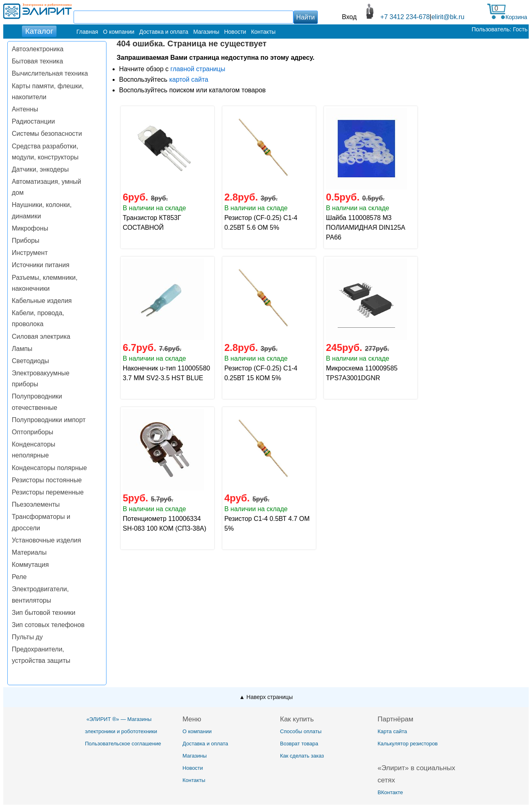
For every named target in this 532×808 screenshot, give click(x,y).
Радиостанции (33, 121)
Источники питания (41, 265)
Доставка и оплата (164, 32)
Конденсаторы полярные (49, 468)
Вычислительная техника (50, 73)
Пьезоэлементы (36, 504)
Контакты (263, 32)
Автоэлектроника (38, 49)
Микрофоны (30, 228)
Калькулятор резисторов (408, 744)
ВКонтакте (390, 792)
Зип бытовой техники (43, 613)
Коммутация (30, 565)
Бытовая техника (37, 61)
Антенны (25, 109)
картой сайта (189, 79)
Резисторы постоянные (47, 480)
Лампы (22, 349)
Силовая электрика (41, 336)
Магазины (206, 32)
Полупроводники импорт (49, 420)
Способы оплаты (301, 731)
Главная (87, 32)
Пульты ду (27, 637)
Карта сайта (392, 731)
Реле (19, 577)
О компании (118, 32)
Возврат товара (299, 744)
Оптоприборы (33, 432)
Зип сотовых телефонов (48, 625)
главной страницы (198, 69)
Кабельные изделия (42, 301)
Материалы (29, 552)
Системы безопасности (47, 134)
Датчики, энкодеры (40, 169)
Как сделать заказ (302, 756)
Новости (235, 32)
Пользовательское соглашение (123, 744)
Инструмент (30, 253)
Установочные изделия (46, 540)
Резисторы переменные (48, 492)
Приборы (26, 241)
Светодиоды (30, 361)
